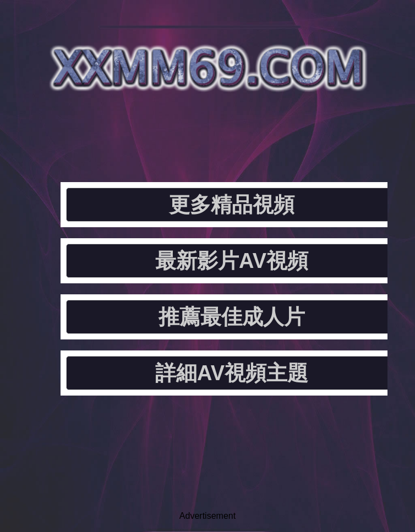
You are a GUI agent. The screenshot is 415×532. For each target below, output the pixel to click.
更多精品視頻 (232, 205)
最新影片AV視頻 (232, 261)
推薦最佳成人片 (232, 317)
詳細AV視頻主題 (232, 373)
